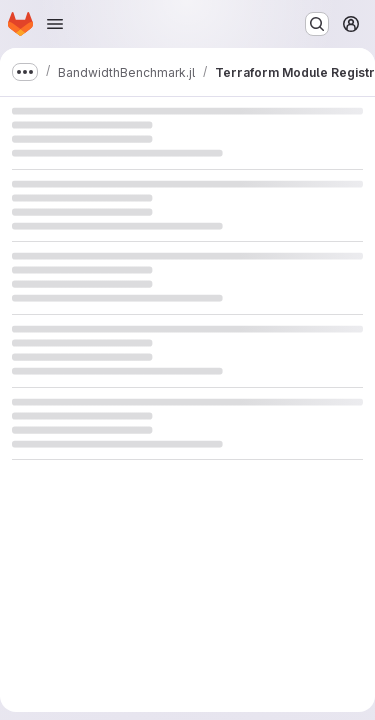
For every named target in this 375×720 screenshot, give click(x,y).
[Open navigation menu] (55, 24)
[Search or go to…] (317, 24)
